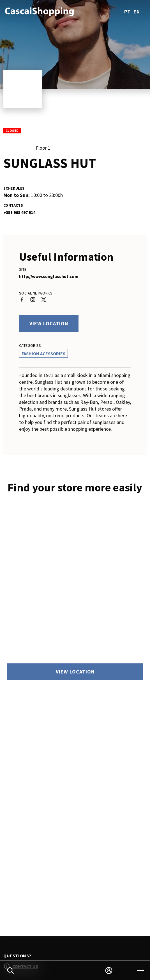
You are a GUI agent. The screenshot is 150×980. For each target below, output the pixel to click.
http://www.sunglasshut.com (49, 276)
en (137, 12)
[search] (10, 970)
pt (127, 12)
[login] (109, 970)
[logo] (40, 11)
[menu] (140, 970)
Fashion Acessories (43, 354)
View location (49, 323)
